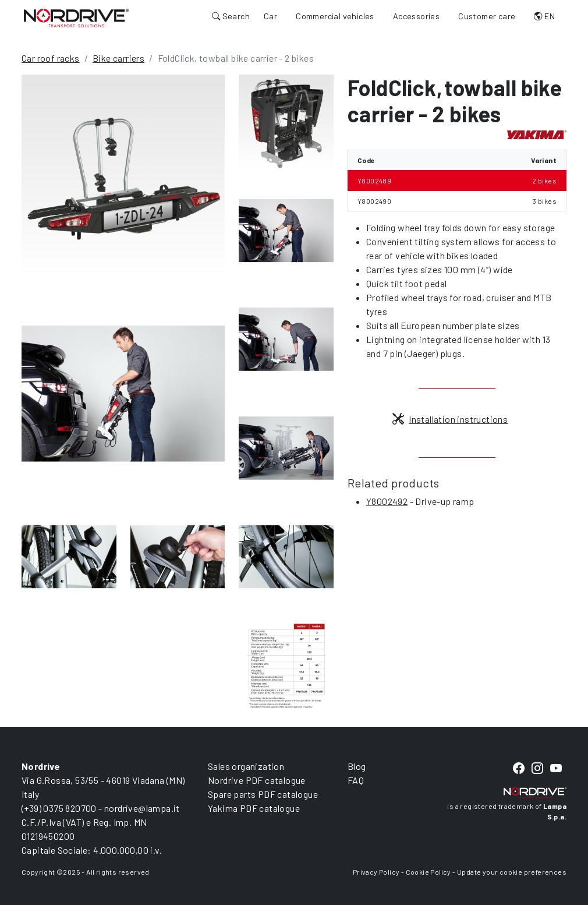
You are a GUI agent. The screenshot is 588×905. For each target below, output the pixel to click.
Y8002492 (387, 501)
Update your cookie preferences (512, 872)
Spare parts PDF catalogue (263, 794)
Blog (357, 766)
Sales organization (246, 766)
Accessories (416, 16)
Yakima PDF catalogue (254, 808)
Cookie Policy (428, 872)
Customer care (487, 16)
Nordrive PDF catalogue (257, 780)
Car (270, 16)
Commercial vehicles (335, 16)
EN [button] (544, 16)
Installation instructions (450, 419)
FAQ (356, 780)
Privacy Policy (376, 872)
